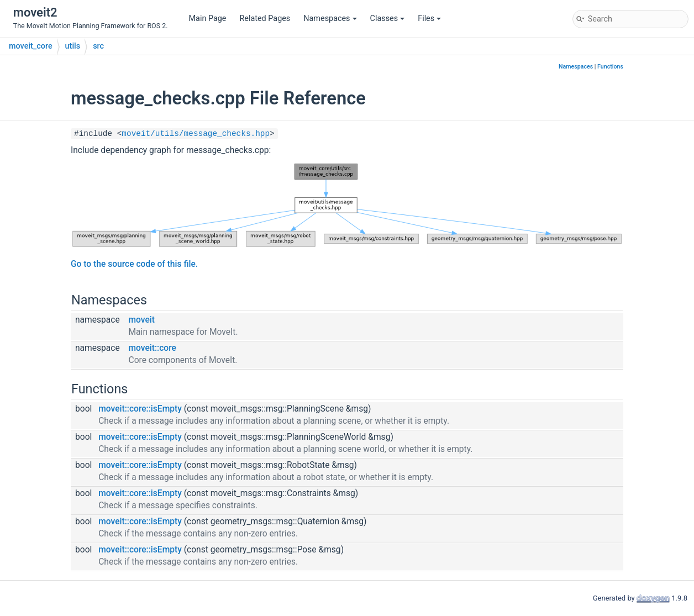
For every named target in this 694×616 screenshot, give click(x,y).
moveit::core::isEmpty (140, 409)
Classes (388, 19)
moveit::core (153, 348)
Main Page (208, 19)
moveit (142, 320)
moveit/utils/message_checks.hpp (196, 134)
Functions (610, 67)
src (98, 46)
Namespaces (330, 19)
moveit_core (31, 46)
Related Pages (265, 19)
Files (429, 19)
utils (73, 46)
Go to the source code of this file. (134, 264)
